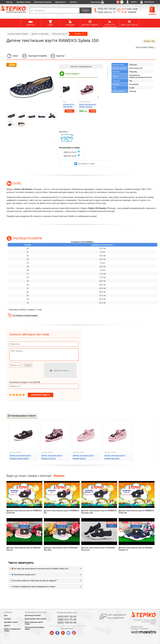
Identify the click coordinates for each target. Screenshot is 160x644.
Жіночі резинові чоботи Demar (38, 627)
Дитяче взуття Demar (37, 618)
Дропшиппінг (60, 2)
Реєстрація (149, 2)
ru (122, 2)
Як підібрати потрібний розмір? (25, 315)
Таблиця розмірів (37, 56)
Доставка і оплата (23, 2)
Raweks (79, 34)
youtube (59, 632)
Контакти (73, 2)
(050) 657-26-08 (70, 156)
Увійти (134, 2)
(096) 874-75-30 (70, 152)
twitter (76, 632)
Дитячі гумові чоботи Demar (37, 622)
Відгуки (60, 56)
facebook (65, 632)
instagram (81, 632)
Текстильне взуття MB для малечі (38, 632)
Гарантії (7, 626)
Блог (6, 616)
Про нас (9, 2)
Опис (15, 56)
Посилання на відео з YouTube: (24, 382)
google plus (70, 633)
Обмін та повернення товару (12, 630)
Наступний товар (145, 47)
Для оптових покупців (43, 2)
